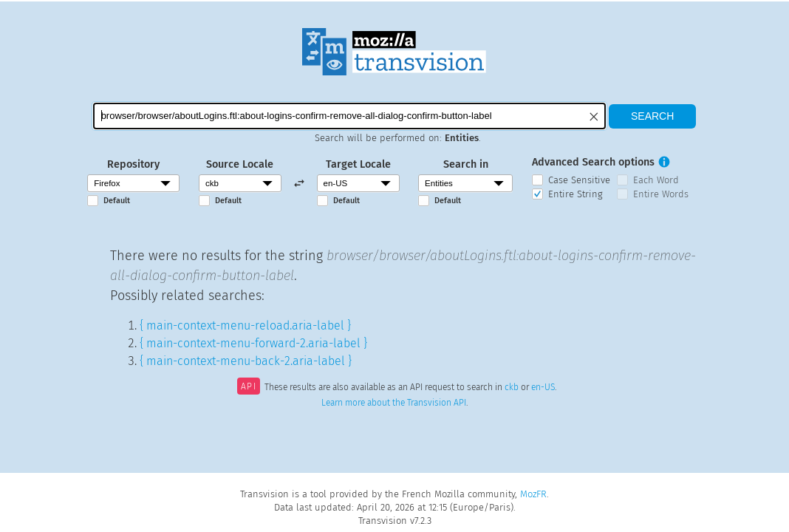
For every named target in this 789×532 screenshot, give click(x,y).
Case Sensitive (579, 180)
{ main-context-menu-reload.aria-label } (245, 325)
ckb (512, 388)
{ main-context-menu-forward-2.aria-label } (253, 343)
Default (117, 201)
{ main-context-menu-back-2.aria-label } (246, 361)
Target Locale (358, 164)
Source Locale (240, 164)
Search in (466, 164)
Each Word (656, 180)
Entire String (575, 194)
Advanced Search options (593, 162)
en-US (543, 388)
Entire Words (661, 194)
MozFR (533, 494)
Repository (133, 164)
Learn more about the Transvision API (394, 403)
